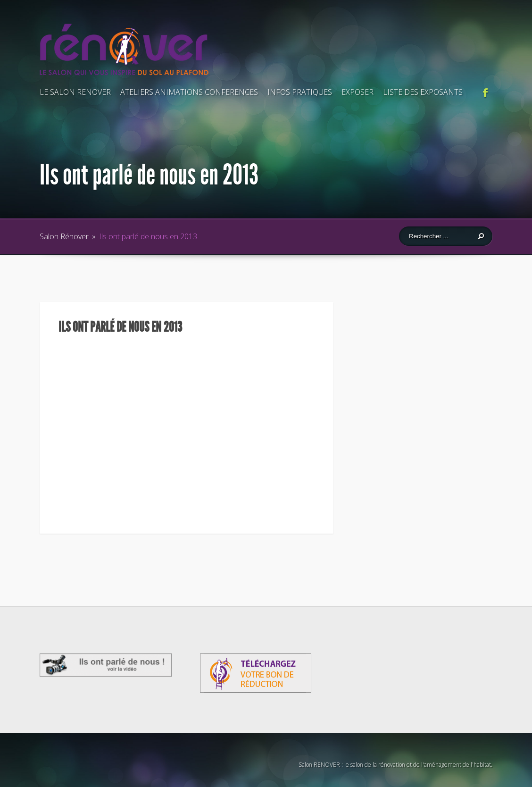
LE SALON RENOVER (75, 92)
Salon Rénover (64, 236)
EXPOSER (357, 92)
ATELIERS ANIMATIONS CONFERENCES (189, 92)
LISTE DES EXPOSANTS (423, 92)
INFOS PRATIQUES (300, 92)
